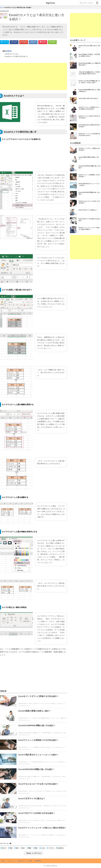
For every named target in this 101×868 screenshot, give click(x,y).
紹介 (23, 848)
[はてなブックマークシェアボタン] (33, 42)
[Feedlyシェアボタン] (52, 42)
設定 (16, 848)
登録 (10, 848)
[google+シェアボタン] (24, 42)
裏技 (35, 848)
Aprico (50, 3)
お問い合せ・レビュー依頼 (25, 861)
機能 (29, 848)
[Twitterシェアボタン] (4, 42)
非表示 (9, 51)
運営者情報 (38, 861)
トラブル (50, 848)
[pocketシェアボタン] (43, 42)
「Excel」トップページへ (34, 853)
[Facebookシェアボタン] (14, 42)
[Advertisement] (34, 76)
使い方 (3, 848)
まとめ (42, 848)
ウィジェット (11, 861)
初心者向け (60, 848)
